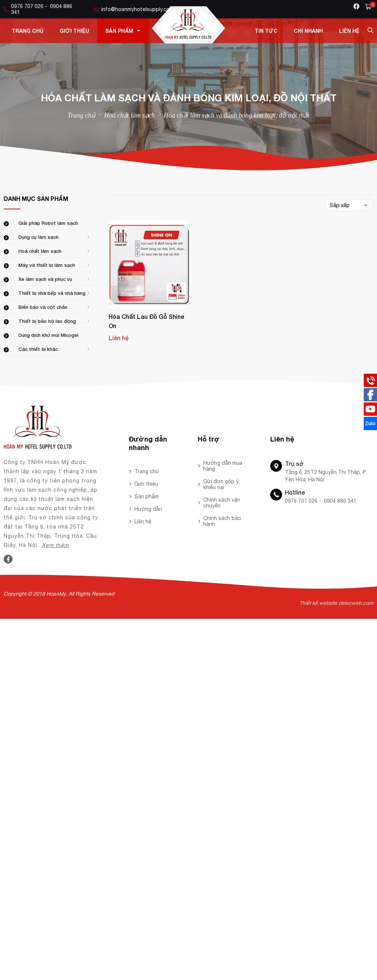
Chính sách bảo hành (222, 521)
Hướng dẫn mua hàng (223, 466)
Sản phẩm (123, 31)
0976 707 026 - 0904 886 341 (38, 9)
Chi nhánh (308, 31)
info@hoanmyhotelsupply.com (134, 9)
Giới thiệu (74, 31)
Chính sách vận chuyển (222, 503)
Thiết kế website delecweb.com (336, 603)
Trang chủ (28, 31)
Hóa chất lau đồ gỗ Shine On (146, 321)
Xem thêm (55, 545)
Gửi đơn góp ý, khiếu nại (221, 484)
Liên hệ (349, 31)
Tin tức (266, 31)
